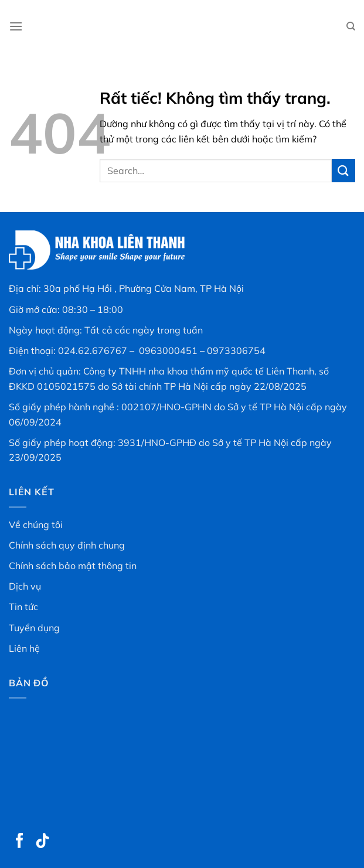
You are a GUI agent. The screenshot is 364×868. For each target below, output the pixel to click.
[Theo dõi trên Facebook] (20, 842)
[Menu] (16, 26)
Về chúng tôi (36, 525)
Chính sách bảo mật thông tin (73, 566)
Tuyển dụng (34, 628)
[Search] (351, 26)
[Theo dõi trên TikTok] (43, 842)
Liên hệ (24, 648)
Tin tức (23, 607)
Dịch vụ (25, 586)
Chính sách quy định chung (67, 545)
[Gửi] (343, 170)
